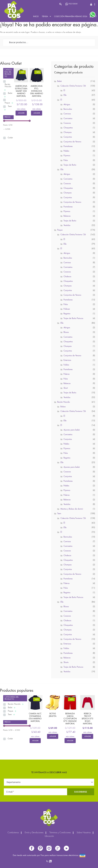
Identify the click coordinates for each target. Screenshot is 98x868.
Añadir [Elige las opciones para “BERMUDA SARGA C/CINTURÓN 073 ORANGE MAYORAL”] (70, 741)
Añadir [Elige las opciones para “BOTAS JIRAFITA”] (53, 736)
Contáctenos (13, 833)
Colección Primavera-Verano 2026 (71, 17)
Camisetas (68, 119)
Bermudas (68, 109)
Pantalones (68, 146)
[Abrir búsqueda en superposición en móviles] (48, 4)
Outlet (10, 138)
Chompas (68, 132)
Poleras (67, 374)
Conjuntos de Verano (72, 142)
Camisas (67, 114)
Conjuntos (68, 137)
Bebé (10, 93)
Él (64, 91)
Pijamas (67, 156)
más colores (21, 109)
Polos (66, 160)
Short (66, 388)
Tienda (45, 17)
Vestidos (67, 225)
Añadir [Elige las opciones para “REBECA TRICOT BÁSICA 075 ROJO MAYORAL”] (88, 736)
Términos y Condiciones (60, 833)
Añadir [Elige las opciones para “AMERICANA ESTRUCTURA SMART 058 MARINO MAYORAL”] (21, 113)
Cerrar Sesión (91, 4)
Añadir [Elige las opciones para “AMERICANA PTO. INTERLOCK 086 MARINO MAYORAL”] (37, 113)
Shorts (66, 662)
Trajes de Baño (70, 165)
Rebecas (67, 216)
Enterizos (67, 360)
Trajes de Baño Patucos (73, 318)
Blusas (66, 332)
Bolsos (63, 407)
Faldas (66, 365)
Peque (7, 103)
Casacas (67, 123)
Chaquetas (68, 128)
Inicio (36, 17)
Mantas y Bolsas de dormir (72, 509)
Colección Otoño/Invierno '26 (73, 86)
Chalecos (67, 277)
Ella (65, 95)
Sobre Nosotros (84, 833)
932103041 (72, 4)
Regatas (67, 314)
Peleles (66, 151)
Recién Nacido (8, 86)
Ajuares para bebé (72, 430)
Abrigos (67, 105)
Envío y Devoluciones (34, 833)
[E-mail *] (35, 792)
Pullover (67, 309)
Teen (10, 106)
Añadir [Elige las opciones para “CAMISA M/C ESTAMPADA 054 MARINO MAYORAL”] (35, 741)
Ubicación (49, 836)
